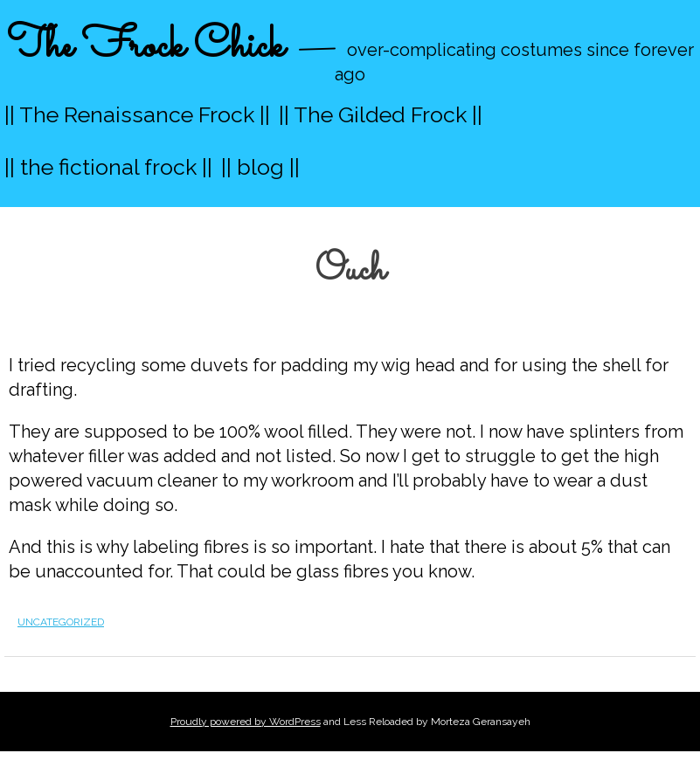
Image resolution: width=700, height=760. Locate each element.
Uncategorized (61, 622)
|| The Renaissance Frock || (137, 114)
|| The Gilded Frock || (381, 114)
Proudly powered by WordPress (246, 722)
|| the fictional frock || (108, 167)
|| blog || (260, 167)
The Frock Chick (146, 47)
